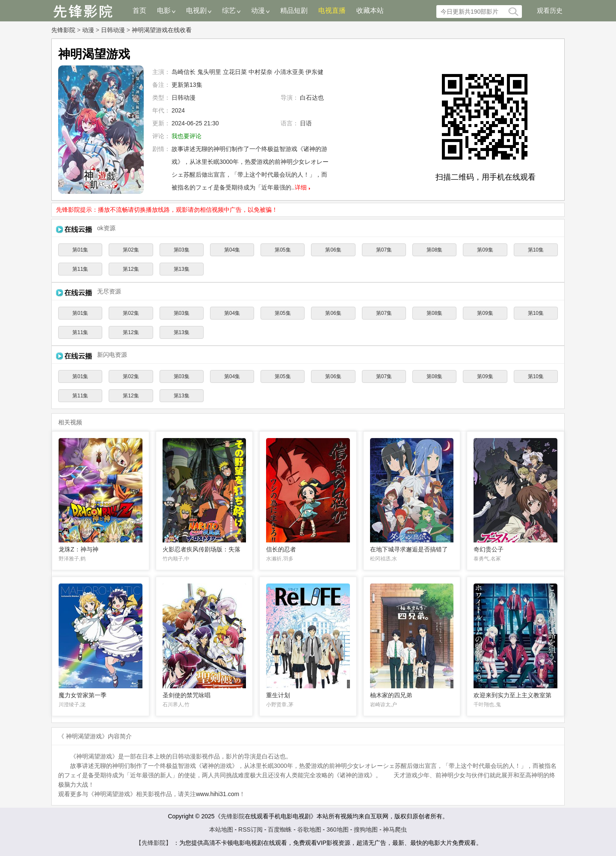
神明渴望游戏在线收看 (162, 30)
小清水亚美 (289, 72)
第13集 (182, 269)
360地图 (337, 829)
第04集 (232, 250)
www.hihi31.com (218, 794)
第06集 (333, 250)
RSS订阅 (250, 829)
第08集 (434, 250)
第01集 (80, 250)
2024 (178, 110)
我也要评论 (187, 136)
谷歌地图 (309, 829)
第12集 (131, 269)
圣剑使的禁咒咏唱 (187, 695)
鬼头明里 (209, 72)
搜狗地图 (366, 829)
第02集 (131, 250)
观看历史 (550, 10)
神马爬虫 (395, 829)
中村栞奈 (261, 72)
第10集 (536, 250)
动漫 (88, 30)
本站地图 (221, 829)
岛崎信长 (184, 72)
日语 (306, 123)
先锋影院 (63, 30)
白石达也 (312, 98)
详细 (301, 187)
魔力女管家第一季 (83, 695)
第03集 (182, 250)
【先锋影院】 (154, 843)
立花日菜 (235, 72)
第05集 (283, 250)
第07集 (384, 250)
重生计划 (278, 695)
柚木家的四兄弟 (391, 695)
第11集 (80, 269)
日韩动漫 (113, 30)
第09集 (485, 250)
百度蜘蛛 (280, 829)
